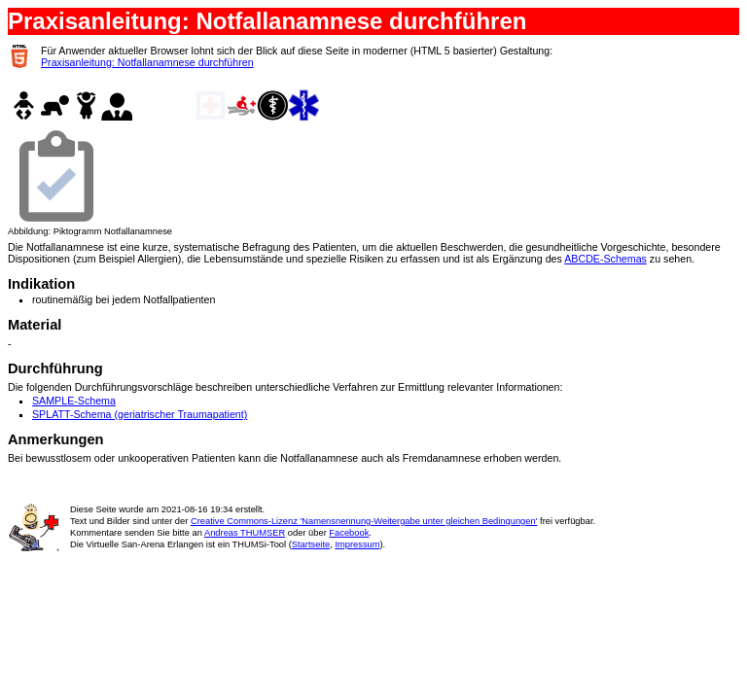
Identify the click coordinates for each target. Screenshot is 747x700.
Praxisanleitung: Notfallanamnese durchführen (147, 62)
